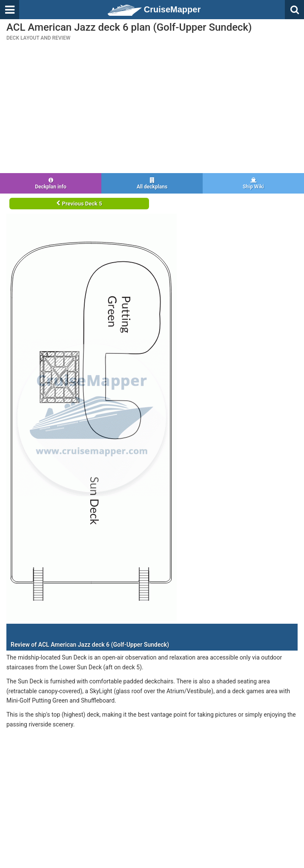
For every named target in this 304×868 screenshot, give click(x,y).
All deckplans (152, 184)
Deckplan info (51, 184)
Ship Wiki (253, 184)
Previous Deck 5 (79, 204)
